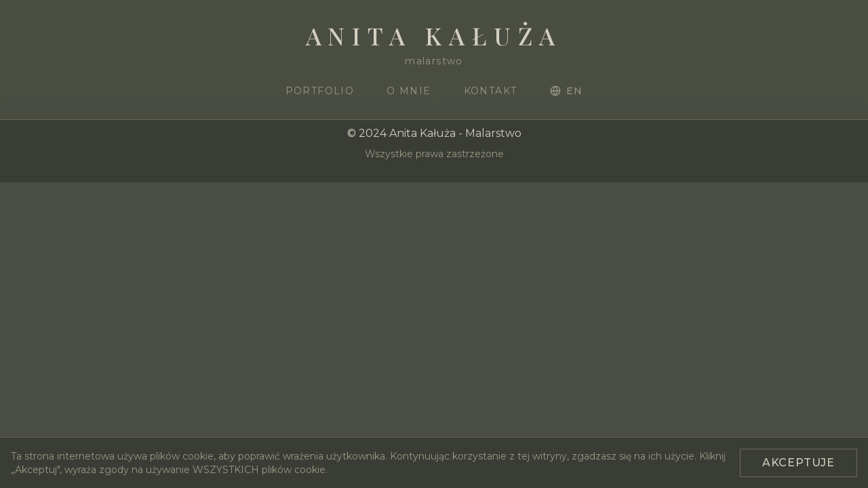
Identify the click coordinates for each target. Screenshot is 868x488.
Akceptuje (798, 463)
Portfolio (320, 91)
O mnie (409, 91)
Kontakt (491, 91)
